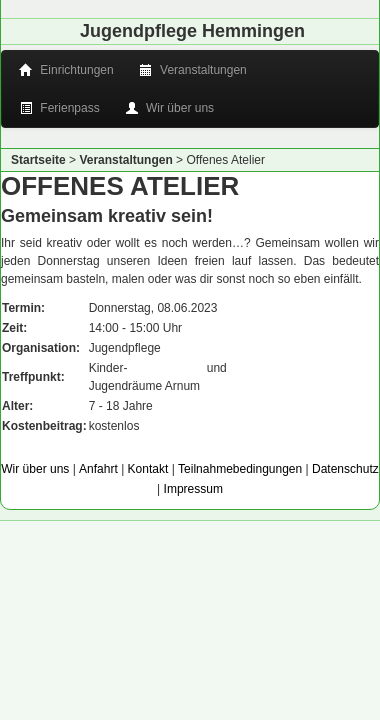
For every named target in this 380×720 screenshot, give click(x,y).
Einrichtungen (68, 70)
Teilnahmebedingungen (240, 469)
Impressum (193, 489)
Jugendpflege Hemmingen (192, 31)
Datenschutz (345, 469)
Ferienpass (61, 108)
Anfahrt (98, 469)
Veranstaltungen (194, 70)
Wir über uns (171, 108)
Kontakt (148, 469)
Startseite (38, 160)
